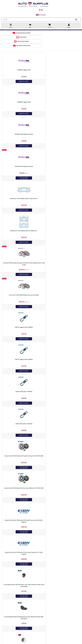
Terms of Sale (5, 608)
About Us (4, 606)
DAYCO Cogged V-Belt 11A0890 (67, 121)
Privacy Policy (5, 611)
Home (3, 604)
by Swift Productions (69, 642)
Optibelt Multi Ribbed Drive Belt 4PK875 (41, 346)
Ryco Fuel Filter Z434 (41, 443)
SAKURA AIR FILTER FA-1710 (14, 539)
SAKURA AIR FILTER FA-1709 (67, 507)
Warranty (22, 611)
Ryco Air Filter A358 (67, 410)
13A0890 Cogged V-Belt (41, 57)
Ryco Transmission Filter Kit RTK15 (14, 507)
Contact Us (22, 604)
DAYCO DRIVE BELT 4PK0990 (67, 153)
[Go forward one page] (45, 591)
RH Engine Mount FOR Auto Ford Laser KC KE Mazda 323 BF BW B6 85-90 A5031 (41, 412)
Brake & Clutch (38, 606)
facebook (8, 626)
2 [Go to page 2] (42, 591)
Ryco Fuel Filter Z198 (14, 443)
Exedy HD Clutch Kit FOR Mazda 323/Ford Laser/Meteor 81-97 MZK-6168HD (14, 219)
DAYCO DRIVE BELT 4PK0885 (41, 153)
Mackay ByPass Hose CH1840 (41, 250)
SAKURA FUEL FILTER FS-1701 (41, 539)
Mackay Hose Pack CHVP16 (41, 282)
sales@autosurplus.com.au (13, 619)
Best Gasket (59, 604)
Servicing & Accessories (41, 613)
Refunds (21, 608)
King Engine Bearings (61, 611)
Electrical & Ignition (39, 611)
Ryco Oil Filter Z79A (14, 475)
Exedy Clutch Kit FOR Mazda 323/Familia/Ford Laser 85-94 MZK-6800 (14, 187)
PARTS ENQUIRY (42, 14)
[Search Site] (77, 19)
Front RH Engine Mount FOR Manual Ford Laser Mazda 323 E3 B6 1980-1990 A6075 (67, 219)
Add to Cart (14, 68)
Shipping (21, 606)
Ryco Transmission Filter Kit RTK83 (41, 507)
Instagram (19, 626)
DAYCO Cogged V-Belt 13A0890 (14, 153)
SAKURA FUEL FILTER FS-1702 (67, 539)
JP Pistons (58, 606)
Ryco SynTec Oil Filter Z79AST (41, 475)
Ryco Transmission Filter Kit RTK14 (67, 475)
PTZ (57, 613)
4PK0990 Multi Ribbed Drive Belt (14, 89)
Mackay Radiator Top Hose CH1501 (14, 314)
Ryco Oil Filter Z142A (67, 443)
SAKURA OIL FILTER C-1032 (14, 571)
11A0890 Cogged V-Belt (14, 57)
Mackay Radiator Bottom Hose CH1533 (67, 282)
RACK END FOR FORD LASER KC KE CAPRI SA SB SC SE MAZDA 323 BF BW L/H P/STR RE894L (14, 380)
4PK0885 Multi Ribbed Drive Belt (67, 57)
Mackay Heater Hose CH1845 (67, 250)
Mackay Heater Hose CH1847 (14, 282)
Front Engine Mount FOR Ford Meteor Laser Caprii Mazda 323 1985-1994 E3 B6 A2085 (41, 219)
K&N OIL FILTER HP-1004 (14, 250)
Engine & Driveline (39, 604)
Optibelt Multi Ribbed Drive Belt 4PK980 (67, 346)
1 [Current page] (39, 591)
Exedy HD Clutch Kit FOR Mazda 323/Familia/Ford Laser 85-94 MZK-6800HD (67, 187)
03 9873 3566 (9, 622)
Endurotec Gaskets (61, 608)
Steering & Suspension (40, 608)
